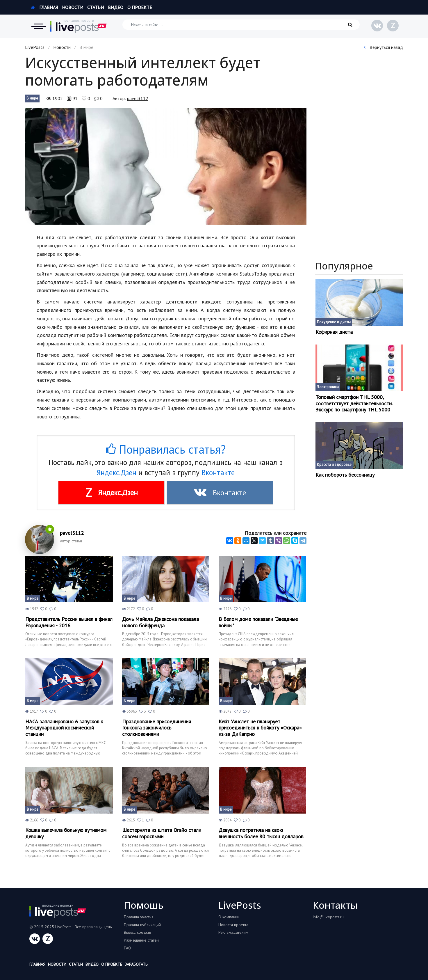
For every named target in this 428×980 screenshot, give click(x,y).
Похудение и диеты (334, 322)
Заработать (136, 964)
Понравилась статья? (166, 449)
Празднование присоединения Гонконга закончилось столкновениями (157, 728)
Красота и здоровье (334, 465)
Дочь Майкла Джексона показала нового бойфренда (160, 622)
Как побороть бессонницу (345, 475)
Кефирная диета (334, 332)
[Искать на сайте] (241, 25)
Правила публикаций (142, 925)
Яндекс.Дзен (116, 473)
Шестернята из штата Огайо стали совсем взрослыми (162, 833)
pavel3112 (138, 98)
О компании (229, 917)
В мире (32, 98)
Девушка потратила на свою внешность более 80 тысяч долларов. (261, 833)
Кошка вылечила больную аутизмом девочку (66, 833)
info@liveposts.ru (328, 917)
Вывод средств (138, 932)
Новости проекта (233, 925)
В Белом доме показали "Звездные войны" (258, 622)
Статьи (96, 7)
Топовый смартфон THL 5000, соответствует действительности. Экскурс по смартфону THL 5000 (354, 403)
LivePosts (35, 47)
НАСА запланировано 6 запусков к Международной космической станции (64, 728)
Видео (116, 7)
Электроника (328, 387)
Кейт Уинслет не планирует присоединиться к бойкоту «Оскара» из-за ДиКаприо (260, 728)
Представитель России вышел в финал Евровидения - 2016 (69, 622)
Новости (73, 7)
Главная (44, 7)
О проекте (140, 7)
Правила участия (139, 917)
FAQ (127, 948)
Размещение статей (141, 940)
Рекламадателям (233, 932)
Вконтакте (218, 473)
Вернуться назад (383, 47)
